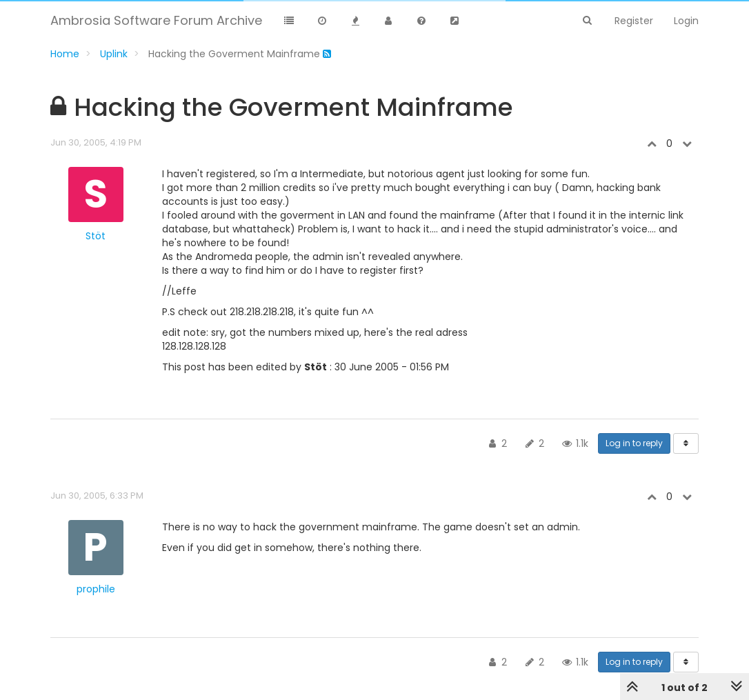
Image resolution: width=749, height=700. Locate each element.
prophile (96, 589)
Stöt (96, 236)
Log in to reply (634, 443)
